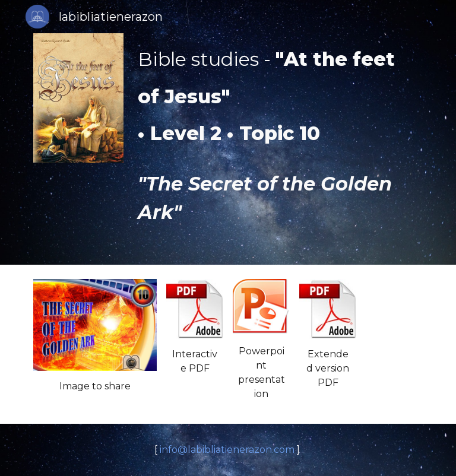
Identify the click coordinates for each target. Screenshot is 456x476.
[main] (278, 132)
